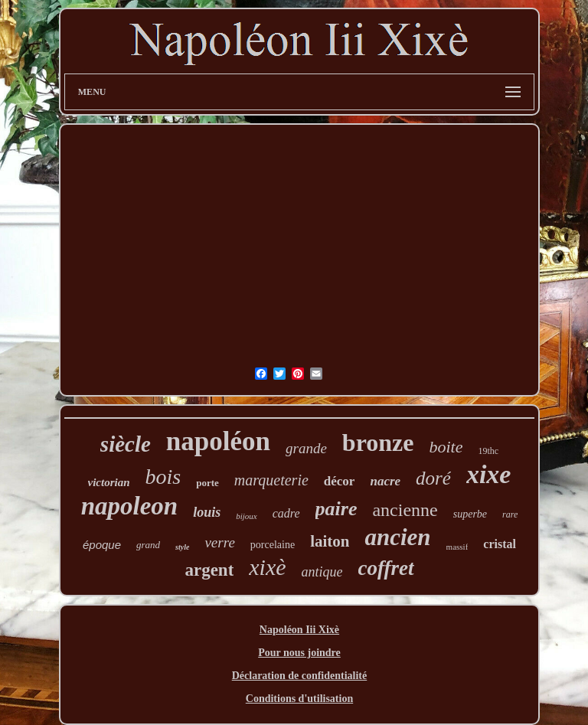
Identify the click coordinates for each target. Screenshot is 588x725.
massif (457, 547)
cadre (286, 513)
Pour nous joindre (299, 653)
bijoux (247, 516)
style (182, 547)
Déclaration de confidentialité (300, 676)
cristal (500, 544)
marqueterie (271, 480)
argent (209, 570)
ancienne (405, 510)
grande (306, 448)
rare (510, 514)
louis (207, 512)
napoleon (130, 506)
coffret (386, 568)
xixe (489, 474)
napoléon (218, 441)
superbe (470, 514)
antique (322, 572)
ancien (397, 537)
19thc (488, 451)
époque (102, 545)
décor (340, 481)
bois (163, 477)
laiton (330, 541)
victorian (109, 482)
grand (148, 545)
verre (219, 542)
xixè (267, 567)
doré (433, 478)
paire (336, 509)
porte (207, 483)
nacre (385, 481)
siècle (126, 444)
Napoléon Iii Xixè (299, 630)
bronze (378, 443)
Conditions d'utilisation (299, 699)
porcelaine (273, 545)
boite (446, 447)
